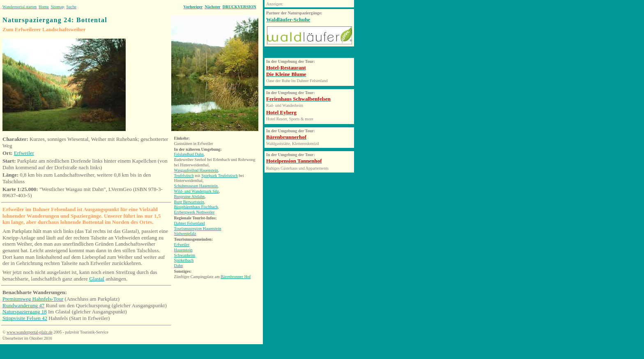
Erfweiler (24, 153)
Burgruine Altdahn (190, 197)
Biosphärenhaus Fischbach (196, 207)
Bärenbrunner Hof (236, 277)
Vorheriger (193, 7)
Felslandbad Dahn (189, 154)
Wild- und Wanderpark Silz (197, 191)
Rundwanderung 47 (23, 305)
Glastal (97, 279)
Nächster (212, 7)
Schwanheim (185, 255)
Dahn (179, 266)
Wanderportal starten (20, 7)
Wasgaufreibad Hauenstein (196, 170)
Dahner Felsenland (190, 223)
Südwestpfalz (185, 234)
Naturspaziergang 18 (25, 312)
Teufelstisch (184, 176)
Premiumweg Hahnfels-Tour (33, 299)
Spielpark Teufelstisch (220, 176)
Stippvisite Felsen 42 (25, 318)
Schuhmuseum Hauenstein (196, 186)
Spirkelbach (184, 260)
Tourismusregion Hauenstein (198, 229)
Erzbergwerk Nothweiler (194, 212)
